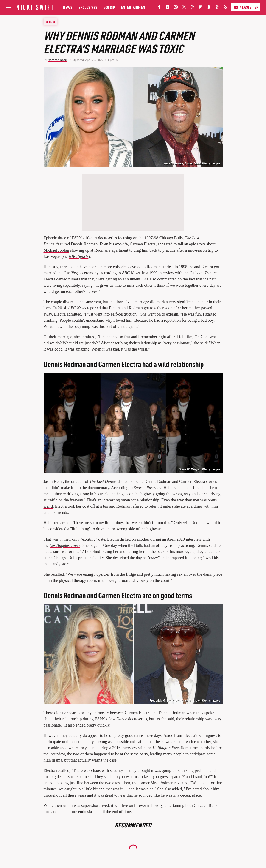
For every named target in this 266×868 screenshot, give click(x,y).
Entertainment (134, 7)
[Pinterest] (192, 8)
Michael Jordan (56, 250)
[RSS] (225, 8)
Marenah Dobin (57, 60)
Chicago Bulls (171, 238)
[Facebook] (159, 8)
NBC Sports (79, 256)
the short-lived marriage (129, 302)
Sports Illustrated (148, 488)
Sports (51, 22)
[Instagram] (176, 8)
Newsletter (246, 7)
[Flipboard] (201, 8)
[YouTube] (168, 8)
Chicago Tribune (204, 273)
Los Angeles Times (65, 545)
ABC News (131, 273)
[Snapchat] (209, 8)
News (68, 7)
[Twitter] (184, 8)
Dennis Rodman (84, 244)
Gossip (109, 7)
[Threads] (217, 8)
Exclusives (88, 7)
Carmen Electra (143, 244)
